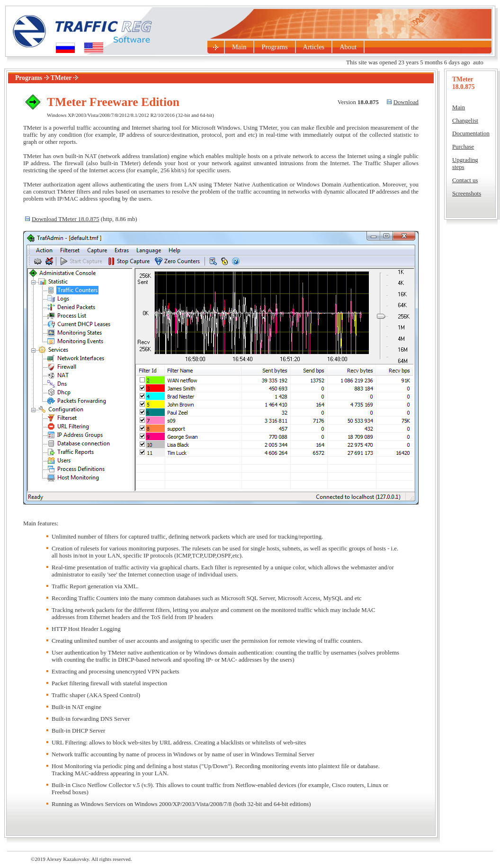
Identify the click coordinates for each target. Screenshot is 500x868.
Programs (274, 47)
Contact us (465, 180)
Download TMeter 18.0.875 (66, 219)
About (348, 47)
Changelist (465, 121)
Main (239, 47)
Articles (314, 47)
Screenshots (467, 194)
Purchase (463, 147)
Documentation (471, 133)
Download (406, 102)
